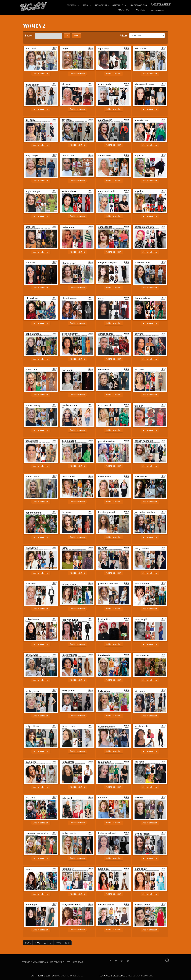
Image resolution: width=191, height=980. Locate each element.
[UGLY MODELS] (34, 6)
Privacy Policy (60, 962)
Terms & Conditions (35, 962)
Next (58, 943)
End (67, 943)
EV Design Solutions (141, 976)
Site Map (78, 962)
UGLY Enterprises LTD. (70, 976)
